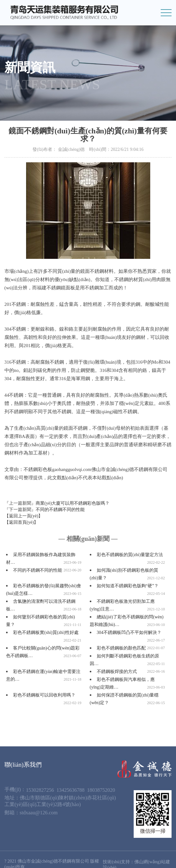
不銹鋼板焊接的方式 (117, 672)
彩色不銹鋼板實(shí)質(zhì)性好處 (46, 632)
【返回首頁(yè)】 (21, 522)
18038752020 (101, 790)
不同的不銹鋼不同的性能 (60, 510)
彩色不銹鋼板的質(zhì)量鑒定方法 (130, 555)
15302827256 (40, 790)
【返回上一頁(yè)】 (24, 516)
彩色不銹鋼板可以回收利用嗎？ (44, 695)
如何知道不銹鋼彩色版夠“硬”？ (128, 586)
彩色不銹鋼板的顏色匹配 (121, 648)
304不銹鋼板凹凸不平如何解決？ (129, 632)
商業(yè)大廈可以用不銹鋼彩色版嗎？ (73, 503)
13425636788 (70, 790)
